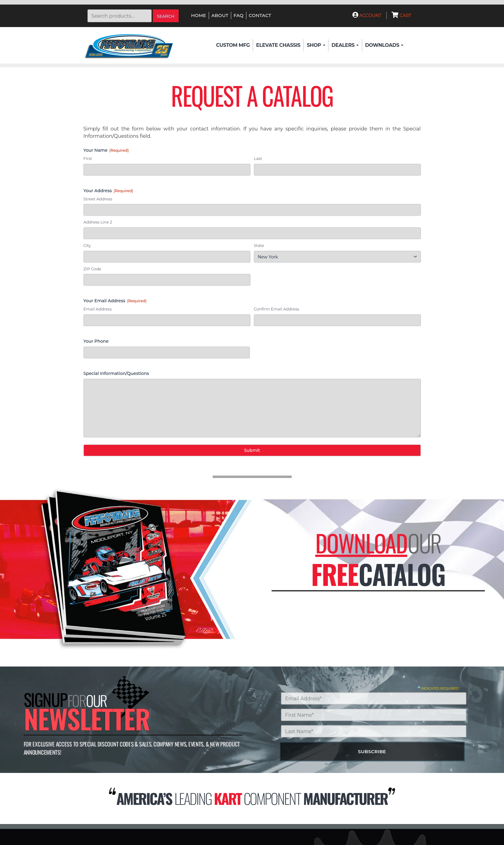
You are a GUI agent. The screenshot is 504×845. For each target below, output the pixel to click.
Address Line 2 (98, 222)
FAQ (239, 16)
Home (199, 16)
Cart (402, 16)
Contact (260, 16)
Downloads (384, 45)
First (88, 158)
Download (361, 543)
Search (166, 16)
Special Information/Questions (116, 373)
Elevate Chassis (278, 45)
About (220, 16)
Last (258, 158)
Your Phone (96, 341)
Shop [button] (316, 45)
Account (367, 16)
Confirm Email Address (277, 309)
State (259, 245)
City (87, 245)
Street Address (98, 199)
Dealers (345, 45)
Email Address (98, 309)
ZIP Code (93, 269)
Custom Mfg (233, 45)
